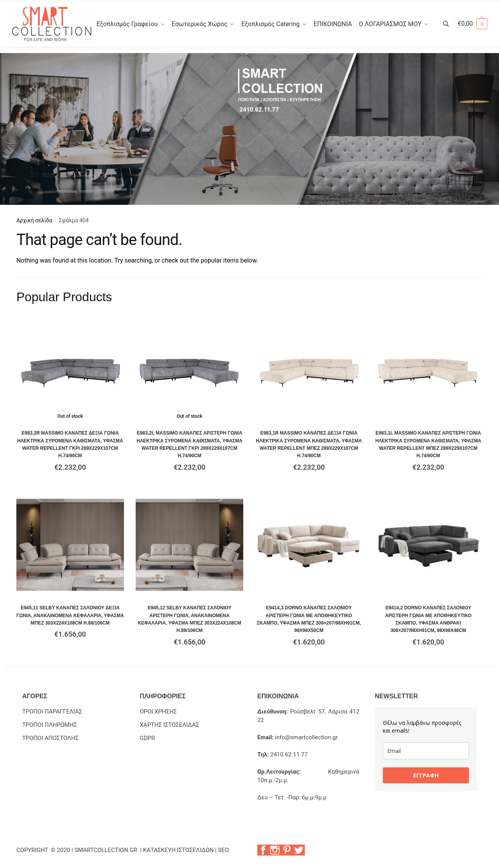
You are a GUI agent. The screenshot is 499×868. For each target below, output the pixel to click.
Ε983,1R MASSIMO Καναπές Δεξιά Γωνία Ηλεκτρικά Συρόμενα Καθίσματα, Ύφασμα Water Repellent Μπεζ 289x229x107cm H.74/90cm (309, 444)
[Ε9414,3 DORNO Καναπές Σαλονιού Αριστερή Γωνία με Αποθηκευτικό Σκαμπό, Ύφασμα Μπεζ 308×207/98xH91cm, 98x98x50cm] (309, 545)
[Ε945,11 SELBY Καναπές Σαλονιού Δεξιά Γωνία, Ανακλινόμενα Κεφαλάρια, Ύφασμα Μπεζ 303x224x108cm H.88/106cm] (70, 545)
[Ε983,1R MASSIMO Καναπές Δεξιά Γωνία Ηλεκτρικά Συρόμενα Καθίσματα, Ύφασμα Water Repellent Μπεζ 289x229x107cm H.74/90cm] (309, 370)
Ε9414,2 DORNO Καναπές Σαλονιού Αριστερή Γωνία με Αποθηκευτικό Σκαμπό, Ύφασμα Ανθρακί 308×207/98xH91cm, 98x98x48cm (428, 619)
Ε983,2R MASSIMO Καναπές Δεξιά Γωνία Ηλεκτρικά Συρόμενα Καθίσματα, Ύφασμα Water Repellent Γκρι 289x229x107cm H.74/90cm (70, 444)
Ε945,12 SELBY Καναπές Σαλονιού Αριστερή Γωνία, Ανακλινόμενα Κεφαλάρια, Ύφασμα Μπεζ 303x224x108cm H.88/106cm (190, 619)
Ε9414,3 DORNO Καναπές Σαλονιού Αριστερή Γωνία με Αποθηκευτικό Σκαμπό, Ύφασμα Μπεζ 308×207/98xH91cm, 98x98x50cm (309, 619)
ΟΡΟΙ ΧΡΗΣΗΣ (158, 712)
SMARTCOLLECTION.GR (107, 850)
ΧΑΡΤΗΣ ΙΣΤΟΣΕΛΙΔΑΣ (169, 725)
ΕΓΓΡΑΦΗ (426, 775)
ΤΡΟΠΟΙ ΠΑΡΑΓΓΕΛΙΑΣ (52, 712)
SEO (223, 850)
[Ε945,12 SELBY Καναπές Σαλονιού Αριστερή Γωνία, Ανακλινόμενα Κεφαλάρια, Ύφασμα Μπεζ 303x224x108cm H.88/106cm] (189, 545)
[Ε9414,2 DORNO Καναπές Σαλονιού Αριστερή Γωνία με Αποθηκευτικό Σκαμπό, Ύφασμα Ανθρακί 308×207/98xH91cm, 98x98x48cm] (428, 545)
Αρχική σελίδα (34, 220)
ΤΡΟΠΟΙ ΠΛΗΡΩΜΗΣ (50, 725)
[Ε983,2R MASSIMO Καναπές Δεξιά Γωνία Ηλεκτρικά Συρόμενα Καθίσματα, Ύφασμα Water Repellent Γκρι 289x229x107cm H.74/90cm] (70, 370)
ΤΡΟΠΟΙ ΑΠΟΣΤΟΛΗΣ (50, 738)
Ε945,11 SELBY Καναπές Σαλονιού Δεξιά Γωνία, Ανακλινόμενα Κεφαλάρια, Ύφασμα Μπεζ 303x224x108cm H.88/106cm (70, 615)
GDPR (147, 738)
